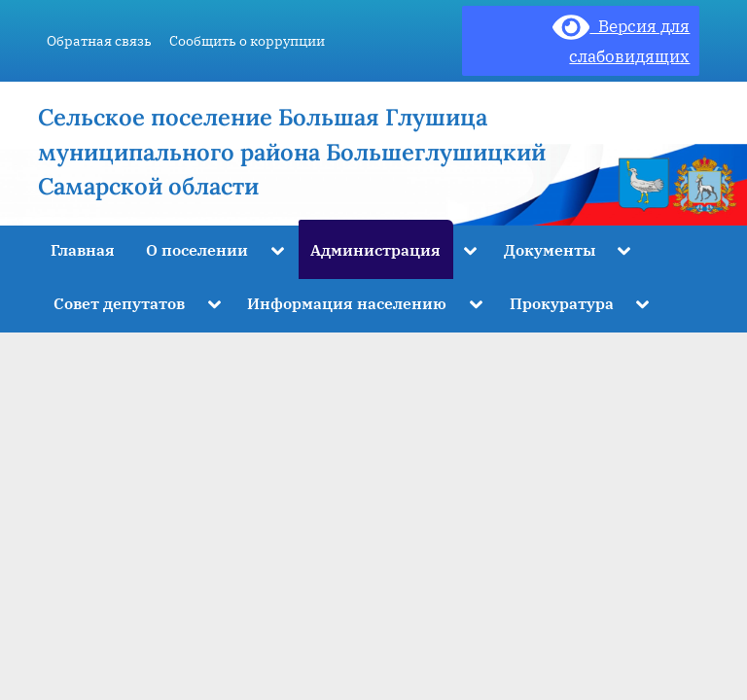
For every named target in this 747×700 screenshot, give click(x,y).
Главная (83, 249)
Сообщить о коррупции (247, 40)
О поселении (197, 249)
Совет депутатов (119, 303)
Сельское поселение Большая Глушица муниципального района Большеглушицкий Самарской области (292, 152)
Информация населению (347, 303)
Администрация (375, 249)
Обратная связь (99, 40)
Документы (550, 249)
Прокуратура (562, 303)
